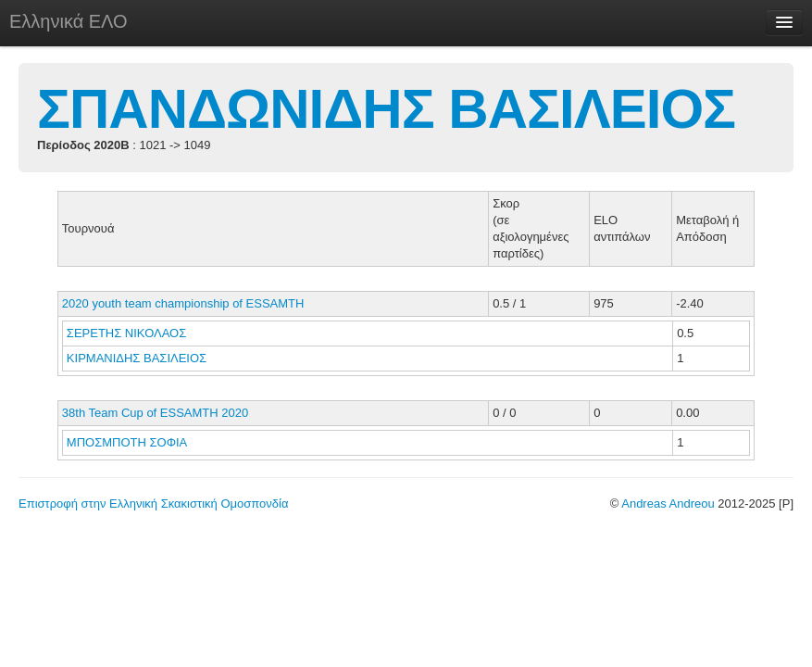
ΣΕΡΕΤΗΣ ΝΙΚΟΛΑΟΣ (128, 333)
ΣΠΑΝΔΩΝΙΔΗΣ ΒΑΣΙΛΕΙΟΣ (386, 109)
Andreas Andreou (668, 503)
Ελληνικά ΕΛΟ (69, 21)
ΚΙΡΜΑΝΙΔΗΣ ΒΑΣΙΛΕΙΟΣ (138, 358)
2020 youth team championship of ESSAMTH (183, 303)
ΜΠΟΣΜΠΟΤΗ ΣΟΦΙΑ (128, 442)
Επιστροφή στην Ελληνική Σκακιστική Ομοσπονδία (153, 503)
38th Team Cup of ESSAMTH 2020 (155, 413)
